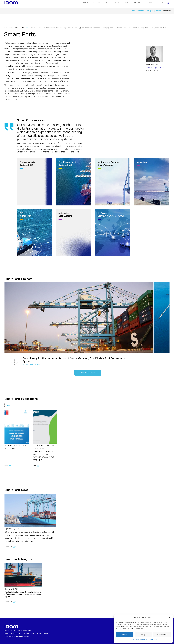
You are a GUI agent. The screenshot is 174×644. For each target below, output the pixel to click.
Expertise (96, 3)
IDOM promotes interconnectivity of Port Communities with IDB (29, 532)
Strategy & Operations (153, 11)
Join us (126, 3)
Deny (143, 635)
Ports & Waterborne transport (120, 28)
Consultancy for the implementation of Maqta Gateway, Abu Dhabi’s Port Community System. (74, 360)
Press (8, 405)
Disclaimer (9, 630)
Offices (149, 3)
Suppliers (46, 633)
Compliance (138, 3)
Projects (107, 3)
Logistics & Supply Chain (150, 28)
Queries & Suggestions (13, 633)
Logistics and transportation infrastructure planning (47, 28)
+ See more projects (88, 373)
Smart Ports (136, 28)
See (6, 466)
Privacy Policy (144, 640)
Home (133, 11)
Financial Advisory (73, 28)
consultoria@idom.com (155, 68)
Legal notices (153, 640)
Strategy (163, 28)
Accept (125, 635)
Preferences (162, 635)
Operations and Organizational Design (95, 28)
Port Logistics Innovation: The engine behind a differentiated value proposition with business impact (23, 594)
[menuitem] (159, 3)
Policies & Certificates (23, 630)
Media (117, 3)
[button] (170, 618)
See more (8, 547)
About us (85, 3)
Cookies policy (134, 640)
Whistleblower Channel (32, 633)
